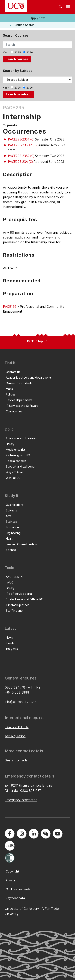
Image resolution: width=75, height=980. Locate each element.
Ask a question (15, 736)
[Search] (61, 7)
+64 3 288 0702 (17, 727)
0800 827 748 (15, 687)
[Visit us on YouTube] (58, 834)
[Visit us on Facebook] (10, 834)
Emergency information (21, 800)
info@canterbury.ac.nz (20, 702)
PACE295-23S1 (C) (21, 139)
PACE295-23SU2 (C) (22, 145)
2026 (30, 52)
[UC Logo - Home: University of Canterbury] (16, 6)
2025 (18, 52)
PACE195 (10, 307)
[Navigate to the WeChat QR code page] (46, 834)
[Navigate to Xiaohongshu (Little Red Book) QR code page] (10, 846)
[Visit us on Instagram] (22, 834)
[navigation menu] (68, 7)
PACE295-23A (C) (20, 162)
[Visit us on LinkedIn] (34, 834)
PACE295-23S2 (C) (21, 156)
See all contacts (16, 760)
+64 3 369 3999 (17, 692)
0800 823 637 (31, 791)
